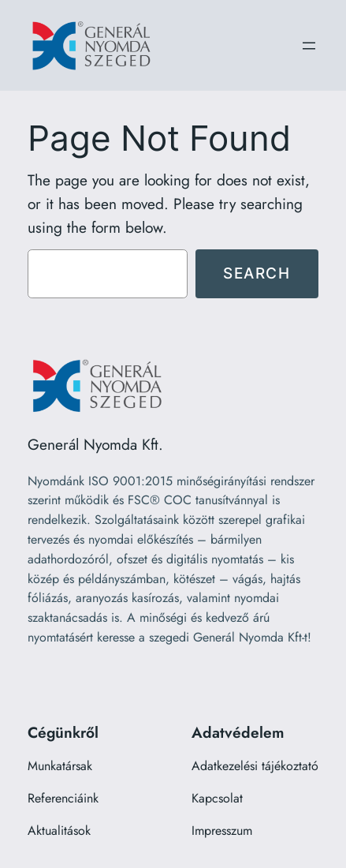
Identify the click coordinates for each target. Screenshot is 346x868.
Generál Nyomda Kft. (95, 444)
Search (257, 273)
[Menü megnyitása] (309, 46)
